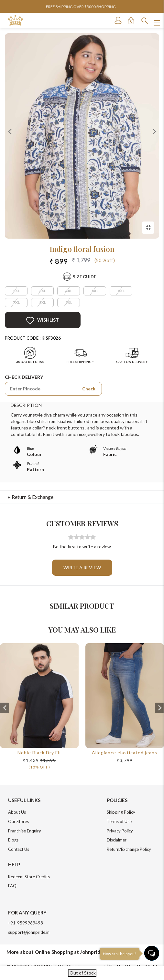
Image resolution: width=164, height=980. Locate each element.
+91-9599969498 (26, 923)
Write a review (82, 567)
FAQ (12, 886)
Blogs (13, 840)
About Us (17, 812)
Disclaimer (117, 840)
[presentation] (5, 708)
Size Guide (84, 277)
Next (154, 131)
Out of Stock (82, 973)
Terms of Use (119, 821)
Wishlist (43, 321)
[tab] (82, 497)
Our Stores (18, 821)
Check (89, 389)
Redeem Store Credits (29, 877)
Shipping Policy (121, 812)
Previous (10, 131)
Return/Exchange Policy (129, 849)
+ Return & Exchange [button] (30, 497)
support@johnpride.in (29, 932)
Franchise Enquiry (25, 831)
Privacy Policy (120, 831)
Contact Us (19, 849)
